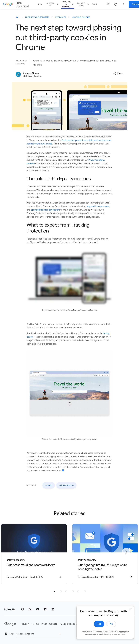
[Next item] (126, 552)
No (111, 624)
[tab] (55, 592)
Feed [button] (94, 4)
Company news (83, 4)
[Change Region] (39, 634)
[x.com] (30, 609)
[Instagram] (23, 609)
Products (61, 17)
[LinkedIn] (53, 609)
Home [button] (40, 4)
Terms (35, 624)
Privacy (25, 624)
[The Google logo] (10, 624)
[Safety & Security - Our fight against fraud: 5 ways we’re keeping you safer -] (105, 554)
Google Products (70, 624)
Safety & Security (66, 485)
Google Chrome (81, 17)
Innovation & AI (52, 4)
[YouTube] (38, 609)
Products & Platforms (37, 17)
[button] (118, 73)
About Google (50, 624)
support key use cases (98, 206)
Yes (99, 624)
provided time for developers (45, 210)
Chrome (49, 485)
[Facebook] (45, 609)
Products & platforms (68, 4)
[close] (131, 609)
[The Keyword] (17, 17)
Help (9, 634)
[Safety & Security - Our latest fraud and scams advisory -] (34, 554)
